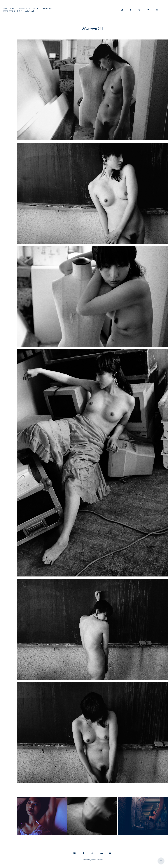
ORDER (5, 11)
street (13, 8)
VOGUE (36, 8)
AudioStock (29, 11)
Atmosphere (23, 8)
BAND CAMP (48, 8)
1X (29, 8)
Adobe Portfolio (97, 860)
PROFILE (12, 11)
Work (5, 8)
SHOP (19, 11)
